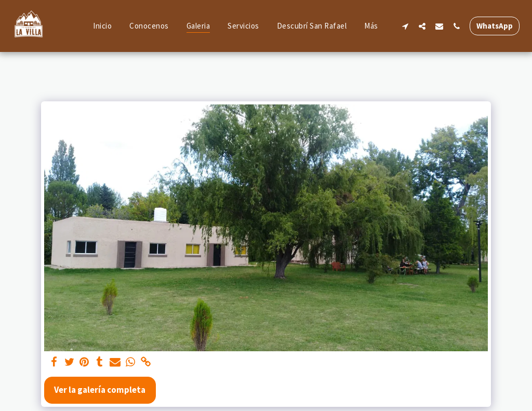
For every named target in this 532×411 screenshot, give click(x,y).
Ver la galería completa (100, 390)
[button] (405, 26)
